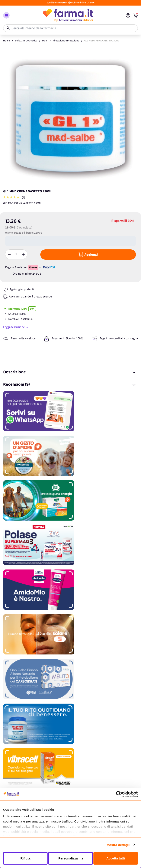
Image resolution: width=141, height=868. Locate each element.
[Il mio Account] (128, 15)
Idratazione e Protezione (66, 41)
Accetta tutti (116, 858)
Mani (45, 41)
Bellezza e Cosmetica (26, 41)
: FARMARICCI (26, 319)
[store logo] (68, 15)
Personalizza (71, 858)
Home (7, 41)
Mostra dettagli (118, 845)
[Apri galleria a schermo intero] (70, 118)
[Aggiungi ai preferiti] (19, 289)
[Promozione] (70, 411)
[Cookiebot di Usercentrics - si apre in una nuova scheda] (119, 794)
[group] (12, 198)
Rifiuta (25, 858)
